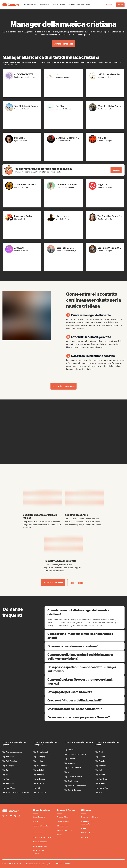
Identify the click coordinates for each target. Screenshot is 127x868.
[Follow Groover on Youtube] (11, 816)
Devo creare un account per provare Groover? (85, 717)
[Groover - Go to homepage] (18, 811)
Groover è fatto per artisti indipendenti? (85, 700)
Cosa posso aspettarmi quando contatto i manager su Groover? (85, 669)
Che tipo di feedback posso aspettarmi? (85, 709)
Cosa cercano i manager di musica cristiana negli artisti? (85, 636)
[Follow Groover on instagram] (3, 816)
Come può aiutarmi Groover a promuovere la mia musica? (85, 681)
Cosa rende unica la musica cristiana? (85, 646)
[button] (30, 5)
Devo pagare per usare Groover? (85, 692)
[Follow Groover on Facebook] (7, 816)
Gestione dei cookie (63, 864)
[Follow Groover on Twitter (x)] (19, 816)
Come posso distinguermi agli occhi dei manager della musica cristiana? (85, 656)
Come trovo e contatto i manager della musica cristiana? (85, 612)
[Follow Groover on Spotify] (15, 816)
